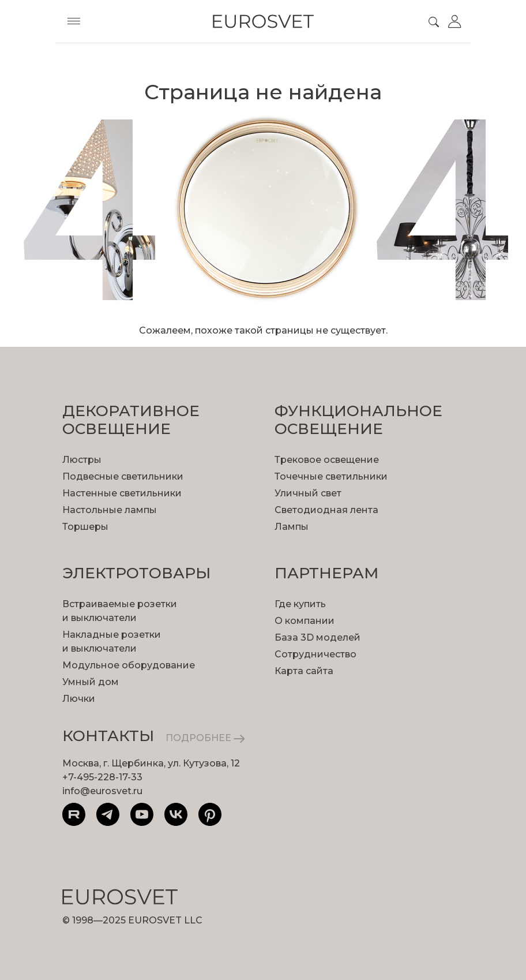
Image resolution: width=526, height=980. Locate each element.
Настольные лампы (110, 510)
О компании (305, 621)
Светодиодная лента (326, 510)
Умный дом (91, 682)
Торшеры (85, 527)
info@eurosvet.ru (102, 791)
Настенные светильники (122, 493)
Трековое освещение (327, 460)
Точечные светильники (331, 476)
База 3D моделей (318, 637)
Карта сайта (304, 671)
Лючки (79, 699)
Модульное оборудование (129, 665)
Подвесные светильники (123, 476)
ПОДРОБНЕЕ (205, 738)
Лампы (292, 527)
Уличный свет (308, 493)
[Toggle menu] (74, 21)
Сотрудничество (315, 654)
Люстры (82, 460)
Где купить (300, 604)
